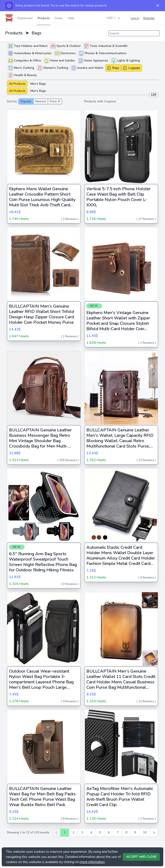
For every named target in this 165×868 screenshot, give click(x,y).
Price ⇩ (55, 101)
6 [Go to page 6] (109, 832)
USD (114, 18)
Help (71, 18)
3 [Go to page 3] (82, 832)
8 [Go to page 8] (126, 832)
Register (149, 18)
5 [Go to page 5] (100, 832)
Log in (135, 18)
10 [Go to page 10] (145, 832)
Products (44, 18)
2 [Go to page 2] (73, 832)
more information (92, 862)
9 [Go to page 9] (135, 832)
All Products (17, 84)
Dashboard (25, 18)
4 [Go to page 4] (91, 832)
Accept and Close (141, 857)
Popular (26, 101)
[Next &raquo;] (154, 833)
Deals (59, 18)
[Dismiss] (158, 6)
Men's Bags (38, 84)
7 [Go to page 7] (118, 832)
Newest (41, 101)
